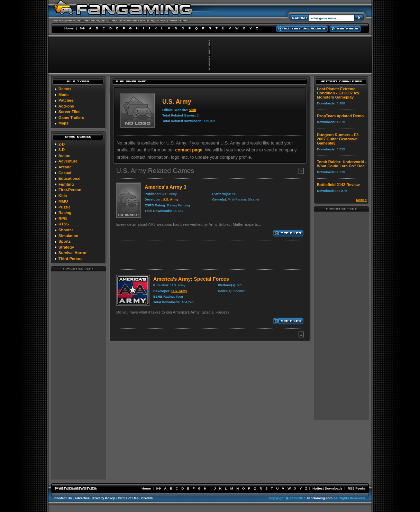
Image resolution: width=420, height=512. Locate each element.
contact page (189, 150)
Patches (66, 100)
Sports (65, 241)
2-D (62, 144)
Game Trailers (71, 118)
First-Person (70, 190)
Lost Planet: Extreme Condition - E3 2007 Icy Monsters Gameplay (338, 93)
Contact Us (63, 498)
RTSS (64, 224)
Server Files (69, 112)
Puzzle (65, 207)
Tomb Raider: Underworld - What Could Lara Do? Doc (342, 164)
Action (65, 156)
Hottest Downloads (327, 488)
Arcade (65, 167)
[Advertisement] (79, 375)
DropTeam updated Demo (340, 116)
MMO (63, 201)
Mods (63, 95)
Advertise (82, 498)
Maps (63, 123)
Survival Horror (72, 253)
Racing (65, 213)
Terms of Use (128, 498)
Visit (193, 110)
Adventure (68, 161)
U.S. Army (171, 199)
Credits (147, 498)
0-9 (82, 28)
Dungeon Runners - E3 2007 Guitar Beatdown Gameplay (338, 139)
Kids (63, 196)
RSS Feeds (356, 488)
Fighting (66, 184)
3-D (62, 150)
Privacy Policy (104, 498)
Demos (65, 89)
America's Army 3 (165, 187)
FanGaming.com (319, 498)
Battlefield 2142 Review (338, 185)
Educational (69, 178)
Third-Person (71, 259)
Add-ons (66, 106)
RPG (63, 218)
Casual (65, 173)
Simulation (68, 236)
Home (69, 28)
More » (361, 200)
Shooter (66, 230)
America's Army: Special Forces (191, 279)
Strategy (66, 247)
